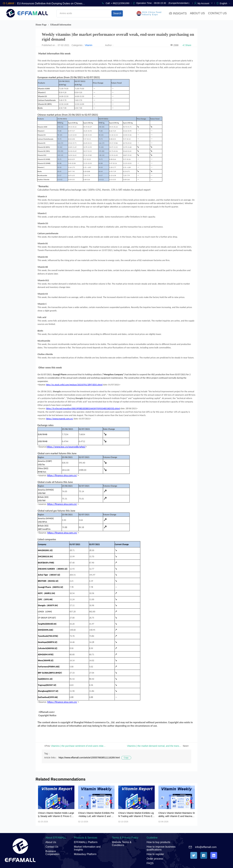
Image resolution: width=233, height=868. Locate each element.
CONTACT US (217, 13)
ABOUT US (197, 13)
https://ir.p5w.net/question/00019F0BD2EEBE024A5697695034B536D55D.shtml (83, 408)
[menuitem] (225, 3)
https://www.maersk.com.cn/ (60, 419)
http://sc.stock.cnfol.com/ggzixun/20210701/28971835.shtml (74, 385)
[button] (205, 3)
